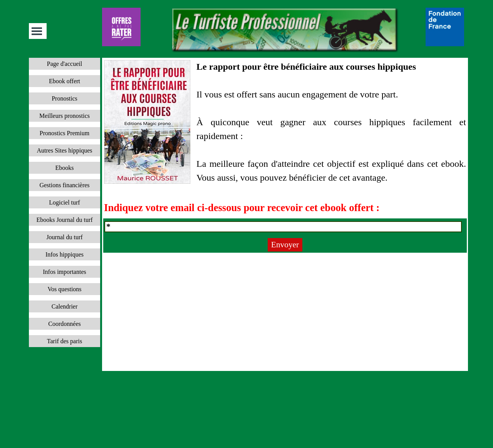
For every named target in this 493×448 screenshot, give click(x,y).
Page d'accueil (65, 64)
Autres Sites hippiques (65, 150)
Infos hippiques (65, 254)
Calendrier (65, 306)
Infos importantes (64, 272)
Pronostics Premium (65, 133)
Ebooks (65, 168)
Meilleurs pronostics (65, 116)
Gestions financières (64, 185)
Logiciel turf (64, 202)
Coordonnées (64, 324)
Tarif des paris (65, 341)
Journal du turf (64, 237)
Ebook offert (65, 81)
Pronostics (65, 98)
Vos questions (64, 289)
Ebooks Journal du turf (64, 220)
